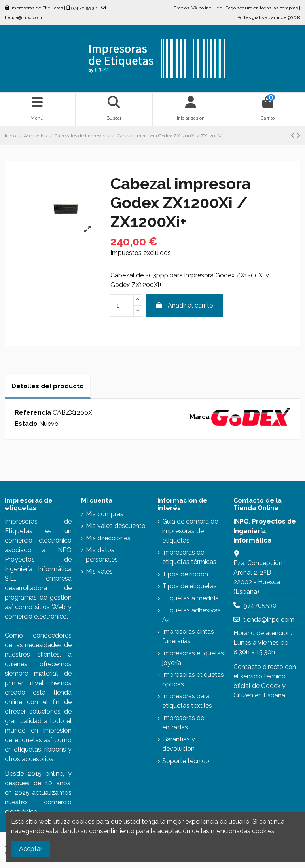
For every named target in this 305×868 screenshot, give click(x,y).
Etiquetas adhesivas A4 (191, 615)
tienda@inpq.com (269, 620)
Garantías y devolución (179, 744)
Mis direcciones (108, 538)
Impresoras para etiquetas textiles (187, 701)
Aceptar (31, 849)
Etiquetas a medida (190, 598)
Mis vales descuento (116, 526)
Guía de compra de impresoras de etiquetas (190, 531)
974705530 (260, 605)
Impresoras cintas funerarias (188, 636)
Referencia (33, 413)
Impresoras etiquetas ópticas (193, 679)
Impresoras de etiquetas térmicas (189, 557)
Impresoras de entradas (183, 723)
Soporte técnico (186, 761)
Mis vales (99, 571)
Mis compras (105, 514)
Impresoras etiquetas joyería (193, 658)
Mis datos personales (102, 555)
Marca (200, 417)
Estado (26, 424)
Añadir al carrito (184, 305)
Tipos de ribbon (185, 574)
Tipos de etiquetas (189, 586)
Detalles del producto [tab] (48, 386)
